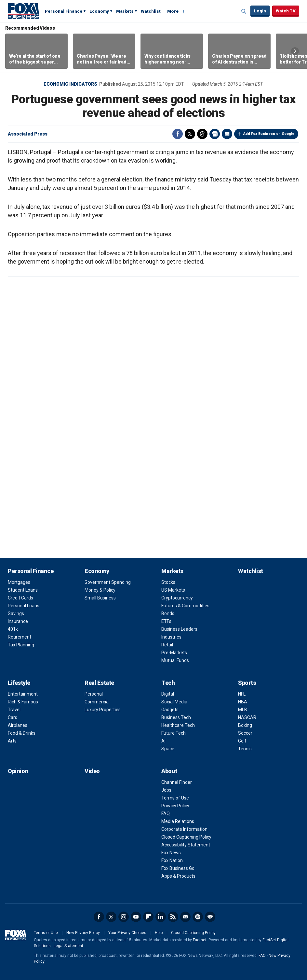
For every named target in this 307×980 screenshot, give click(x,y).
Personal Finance (64, 11)
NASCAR (247, 717)
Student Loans (23, 590)
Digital (168, 694)
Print (215, 134)
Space (168, 749)
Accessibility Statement (186, 845)
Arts (12, 741)
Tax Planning (21, 645)
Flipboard (148, 917)
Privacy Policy (175, 806)
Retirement (20, 637)
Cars (13, 717)
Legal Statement (68, 946)
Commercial (97, 702)
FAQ (166, 814)
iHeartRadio (210, 917)
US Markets (173, 590)
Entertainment (23, 694)
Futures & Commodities (185, 606)
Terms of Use (175, 798)
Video (92, 771)
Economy (99, 11)
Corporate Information (184, 829)
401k (13, 629)
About (169, 771)
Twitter (190, 134)
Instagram (124, 917)
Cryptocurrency (177, 598)
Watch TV (286, 11)
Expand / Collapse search (244, 11)
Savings (16, 613)
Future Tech (174, 733)
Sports (247, 683)
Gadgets (170, 710)
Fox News (171, 853)
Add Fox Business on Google (269, 134)
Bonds (168, 613)
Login (260, 11)
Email (227, 134)
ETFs (166, 621)
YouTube (136, 917)
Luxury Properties (103, 710)
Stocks (168, 582)
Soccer (245, 733)
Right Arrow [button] (295, 51)
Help (159, 933)
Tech (168, 683)
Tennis (245, 749)
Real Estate (99, 683)
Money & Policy (100, 590)
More (173, 11)
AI (163, 741)
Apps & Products (178, 876)
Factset (200, 940)
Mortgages (19, 582)
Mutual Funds (175, 660)
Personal (94, 694)
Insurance (18, 621)
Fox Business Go (178, 868)
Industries (171, 637)
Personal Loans (24, 606)
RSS (173, 917)
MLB (243, 710)
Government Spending (108, 582)
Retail (167, 645)
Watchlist (151, 11)
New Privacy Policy (83, 933)
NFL (242, 694)
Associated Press (28, 134)
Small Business (100, 598)
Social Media (174, 702)
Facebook (178, 134)
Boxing (245, 725)
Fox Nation (172, 860)
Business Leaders (179, 629)
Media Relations (178, 821)
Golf (242, 741)
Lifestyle (19, 683)
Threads (202, 134)
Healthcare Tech (178, 725)
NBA (243, 702)
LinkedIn (161, 917)
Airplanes (18, 725)
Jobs (166, 790)
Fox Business (23, 11)
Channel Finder (177, 782)
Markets (125, 11)
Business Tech (176, 717)
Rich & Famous (23, 702)
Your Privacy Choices (127, 933)
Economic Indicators (70, 84)
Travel (14, 710)
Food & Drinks (22, 733)
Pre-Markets (174, 653)
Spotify (198, 917)
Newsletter (185, 917)
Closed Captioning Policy (186, 837)
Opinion (18, 771)
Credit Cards (20, 598)
